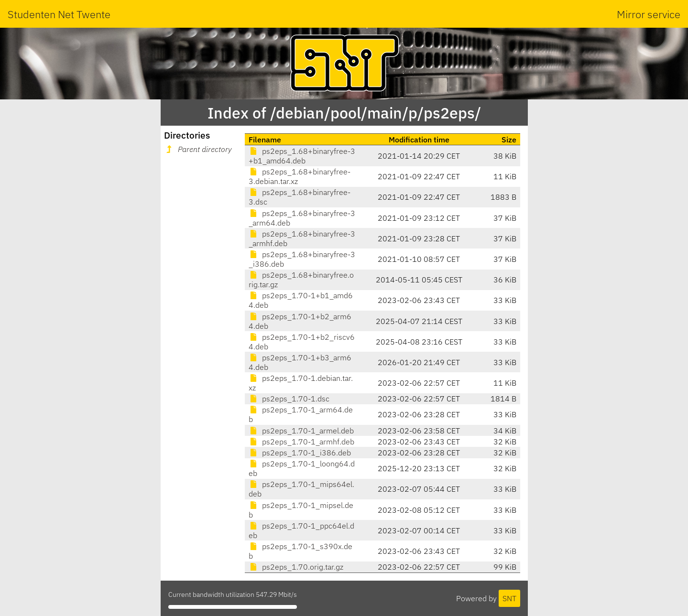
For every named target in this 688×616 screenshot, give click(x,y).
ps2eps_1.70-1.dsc (289, 399)
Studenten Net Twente (59, 14)
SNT (509, 598)
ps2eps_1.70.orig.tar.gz (296, 567)
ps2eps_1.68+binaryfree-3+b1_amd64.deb (302, 156)
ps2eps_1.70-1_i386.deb (300, 453)
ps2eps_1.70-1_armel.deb (301, 431)
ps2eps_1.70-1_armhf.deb (301, 442)
